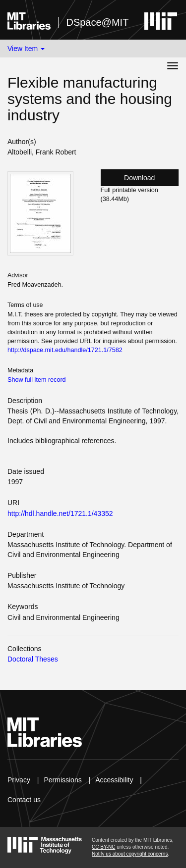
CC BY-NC (103, 847)
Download (139, 178)
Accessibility (114, 780)
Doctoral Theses (33, 659)
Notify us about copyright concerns (130, 854)
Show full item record (37, 380)
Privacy (19, 780)
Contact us (24, 800)
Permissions (62, 780)
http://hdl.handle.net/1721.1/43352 (60, 513)
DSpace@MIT (97, 22)
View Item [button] (26, 49)
